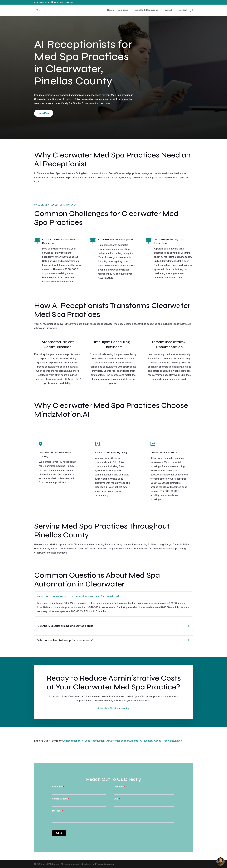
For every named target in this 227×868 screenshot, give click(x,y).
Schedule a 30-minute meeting (113, 708)
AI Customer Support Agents (122, 741)
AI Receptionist (72, 741)
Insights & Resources (147, 10)
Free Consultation (172, 741)
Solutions (123, 10)
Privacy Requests (105, 864)
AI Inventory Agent (150, 741)
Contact (183, 10)
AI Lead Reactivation (93, 741)
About (168, 10)
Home (111, 10)
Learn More (44, 113)
